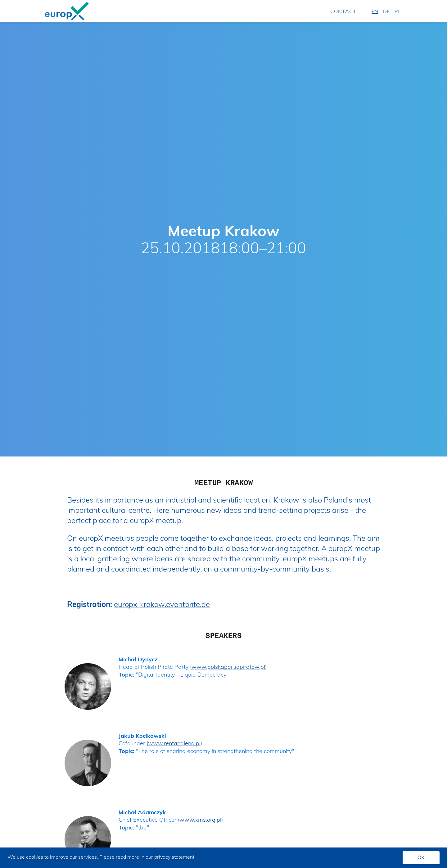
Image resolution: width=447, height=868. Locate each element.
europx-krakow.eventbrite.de (162, 604)
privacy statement (174, 857)
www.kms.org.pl (200, 820)
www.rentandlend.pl (174, 743)
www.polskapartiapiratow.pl (228, 667)
